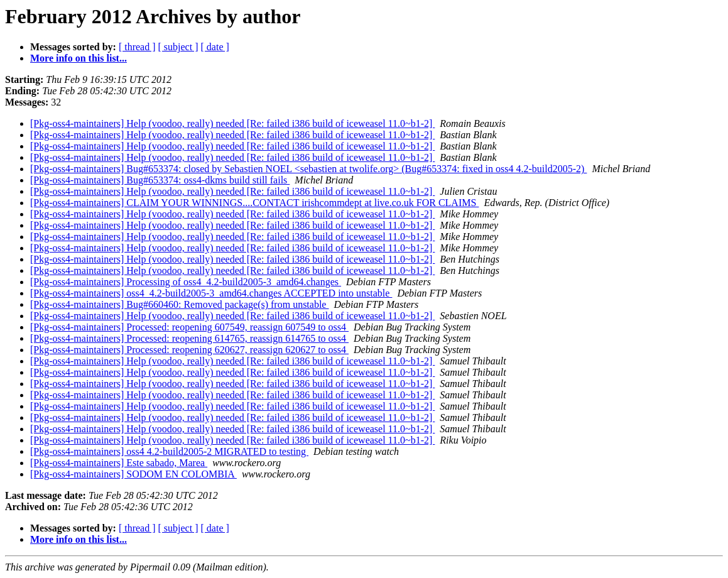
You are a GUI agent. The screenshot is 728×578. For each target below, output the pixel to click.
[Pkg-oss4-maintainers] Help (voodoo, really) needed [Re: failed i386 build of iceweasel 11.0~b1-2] (232, 123)
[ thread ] (137, 47)
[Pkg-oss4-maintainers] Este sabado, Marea (119, 463)
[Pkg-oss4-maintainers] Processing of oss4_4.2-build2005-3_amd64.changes (186, 282)
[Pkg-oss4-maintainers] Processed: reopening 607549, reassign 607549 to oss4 (189, 327)
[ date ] (215, 47)
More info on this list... (79, 58)
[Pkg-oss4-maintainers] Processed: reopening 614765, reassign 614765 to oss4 (189, 338)
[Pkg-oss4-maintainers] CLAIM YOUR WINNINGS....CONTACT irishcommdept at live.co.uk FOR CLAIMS (254, 203)
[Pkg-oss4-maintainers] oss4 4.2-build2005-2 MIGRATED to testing (169, 451)
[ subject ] (178, 47)
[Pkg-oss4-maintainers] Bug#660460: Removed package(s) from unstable (179, 304)
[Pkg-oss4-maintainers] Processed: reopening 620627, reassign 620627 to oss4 (189, 350)
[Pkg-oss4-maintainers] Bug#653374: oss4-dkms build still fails (160, 180)
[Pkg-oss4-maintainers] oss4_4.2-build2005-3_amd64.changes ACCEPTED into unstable (211, 293)
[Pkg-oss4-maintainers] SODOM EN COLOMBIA (133, 474)
